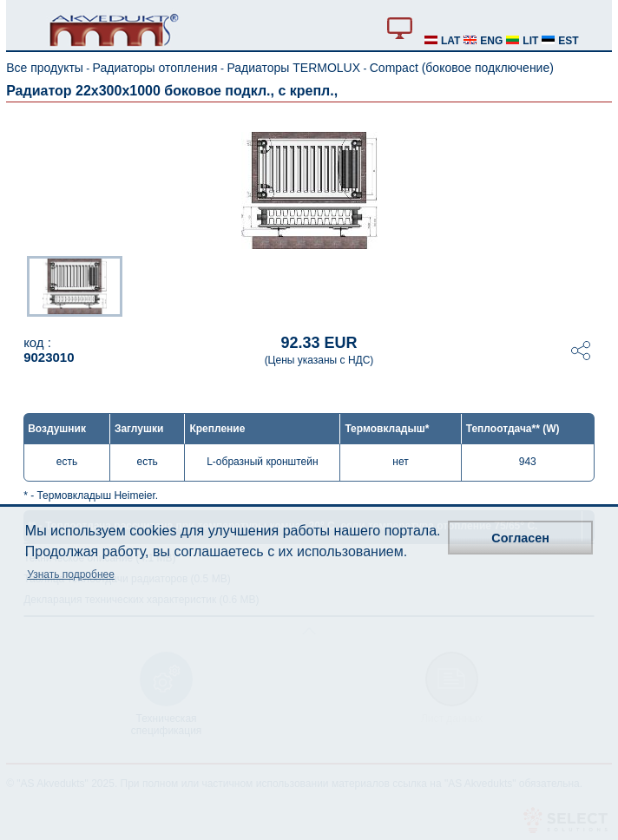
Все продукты (45, 68)
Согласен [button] (520, 538)
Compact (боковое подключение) (462, 68)
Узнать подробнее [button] (71, 574)
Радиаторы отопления (155, 68)
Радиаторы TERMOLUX (293, 68)
